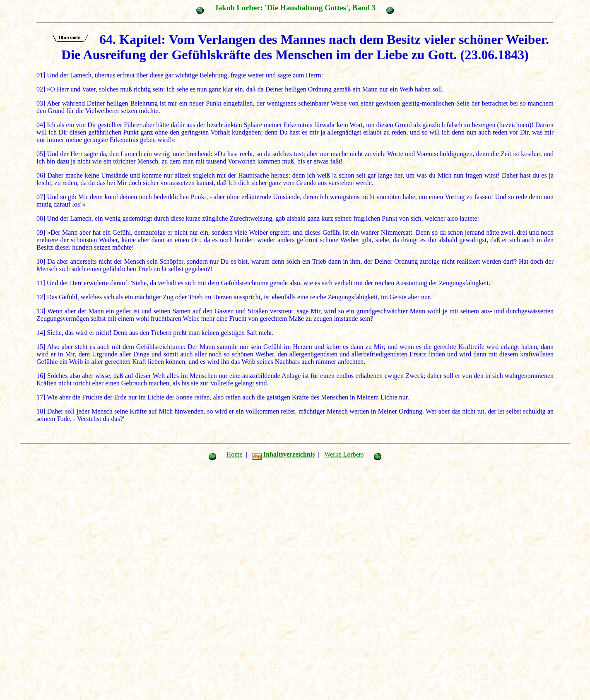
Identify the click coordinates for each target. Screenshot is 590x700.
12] (41, 297)
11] (41, 283)
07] (41, 197)
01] (41, 75)
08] (41, 218)
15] (41, 347)
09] (41, 232)
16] (41, 376)
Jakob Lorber (237, 8)
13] (41, 311)
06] (41, 175)
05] (41, 154)
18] (41, 411)
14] (41, 333)
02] (41, 89)
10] (41, 261)
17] (41, 397)
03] (41, 103)
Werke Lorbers (344, 454)
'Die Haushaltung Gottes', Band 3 (320, 8)
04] (41, 125)
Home (235, 454)
